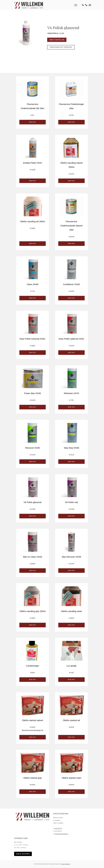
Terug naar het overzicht (61, 47)
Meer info (33, 122)
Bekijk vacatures (23, 854)
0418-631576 (58, 828)
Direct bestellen (57, 40)
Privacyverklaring (65, 864)
